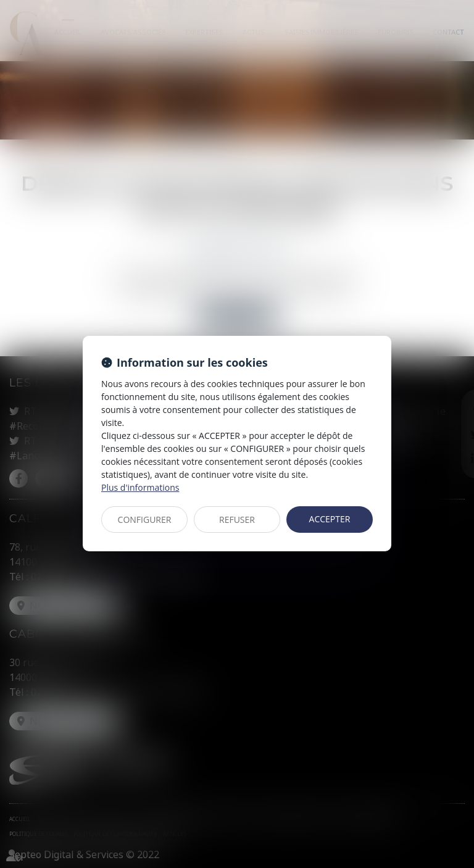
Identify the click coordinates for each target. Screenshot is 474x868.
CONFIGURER (145, 520)
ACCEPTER (330, 519)
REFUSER (237, 520)
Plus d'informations (140, 487)
